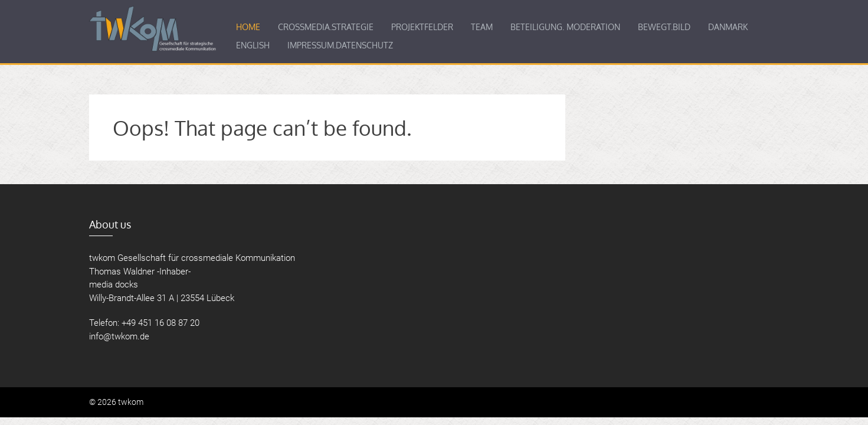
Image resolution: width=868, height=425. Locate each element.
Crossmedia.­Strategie (326, 27)
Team (482, 27)
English (253, 45)
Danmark (728, 27)
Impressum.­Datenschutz (340, 45)
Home (248, 27)
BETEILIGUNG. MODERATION (565, 27)
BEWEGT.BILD (664, 27)
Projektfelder (422, 27)
